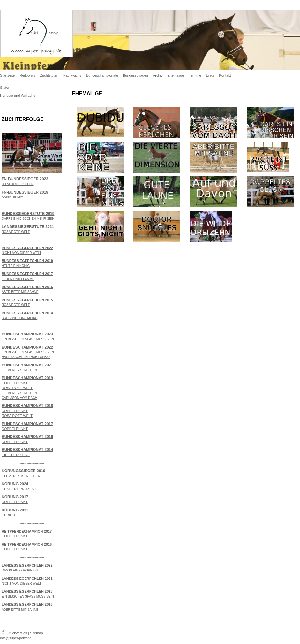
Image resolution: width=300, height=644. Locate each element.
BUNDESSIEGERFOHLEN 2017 (27, 274)
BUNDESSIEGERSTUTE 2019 (28, 214)
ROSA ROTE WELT (17, 388)
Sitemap (36, 633)
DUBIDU (8, 515)
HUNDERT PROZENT (19, 489)
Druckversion (14, 633)
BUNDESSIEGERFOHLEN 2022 (27, 248)
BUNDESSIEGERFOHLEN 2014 (27, 313)
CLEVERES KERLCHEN (21, 476)
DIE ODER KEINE (16, 455)
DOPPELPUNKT (15, 383)
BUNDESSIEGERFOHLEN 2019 (27, 261)
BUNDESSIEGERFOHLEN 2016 (27, 287)
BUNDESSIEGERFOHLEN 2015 (27, 300)
